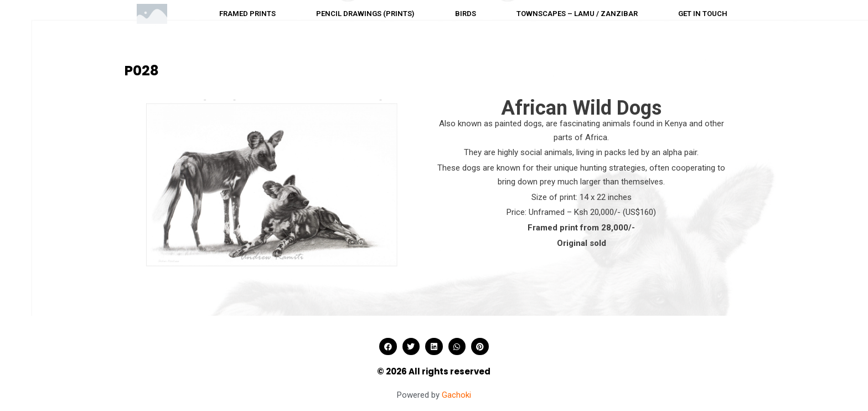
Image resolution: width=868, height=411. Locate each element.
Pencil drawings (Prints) (365, 14)
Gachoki (456, 395)
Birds (466, 14)
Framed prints (247, 14)
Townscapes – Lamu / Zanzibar (577, 14)
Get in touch (703, 14)
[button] (388, 347)
